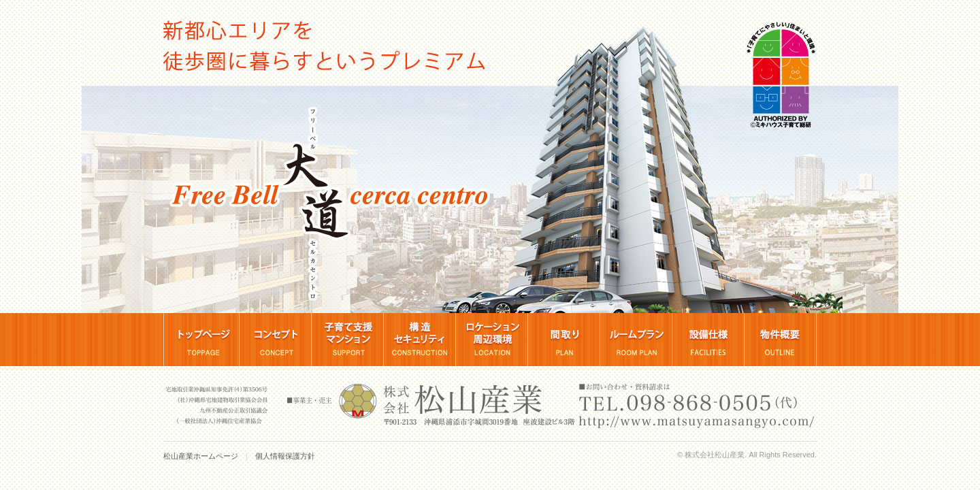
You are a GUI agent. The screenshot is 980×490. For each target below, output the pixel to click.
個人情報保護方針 (285, 456)
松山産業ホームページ (201, 456)
